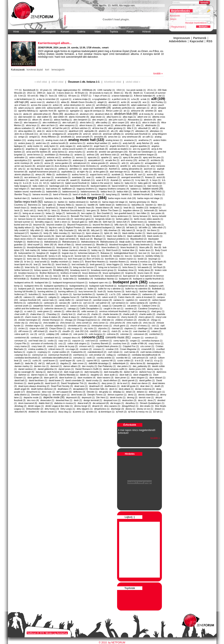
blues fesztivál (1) (129, 247)
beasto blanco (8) (104, 208)
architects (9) (157, 160)
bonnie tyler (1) (82, 256)
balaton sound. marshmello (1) (30, 192)
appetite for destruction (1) (58, 160)
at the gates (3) (101, 172)
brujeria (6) (131, 273)
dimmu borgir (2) (82, 406)
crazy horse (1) (156, 343)
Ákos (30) (58, 114)
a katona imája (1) (82, 99)
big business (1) (137, 225)
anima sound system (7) (74, 149)
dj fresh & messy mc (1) (140, 412)
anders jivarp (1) (26, 143)
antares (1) (80, 155)
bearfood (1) (52, 208)
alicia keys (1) (33, 125)
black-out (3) (86, 239)
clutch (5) (116, 331)
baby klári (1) (159, 183)
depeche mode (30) (54, 397)
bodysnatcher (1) (27, 253)
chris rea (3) (149, 323)
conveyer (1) (21, 341)
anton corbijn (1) (37, 157)
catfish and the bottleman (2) (29, 308)
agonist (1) (63, 111)
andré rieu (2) (43, 143)
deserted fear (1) (64, 400)
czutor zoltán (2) (125, 360)
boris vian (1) (34, 259)
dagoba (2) (66, 363)
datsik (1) (84, 375)
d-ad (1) (149, 360)
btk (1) (65, 276)
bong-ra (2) (68, 256)
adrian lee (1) (71, 108)
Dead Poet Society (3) (62, 386)
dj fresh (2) (121, 412)
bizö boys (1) (78, 233)
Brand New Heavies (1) (97, 262)
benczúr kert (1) (38, 216)
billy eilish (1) (37, 230)
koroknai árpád (35, 70)
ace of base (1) (22, 105)
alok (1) (41, 131)
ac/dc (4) (125, 102)
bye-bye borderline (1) (84, 294)
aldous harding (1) (63, 120)
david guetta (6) (36, 383)
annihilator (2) (52, 155)
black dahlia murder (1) (134, 233)
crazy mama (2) (22, 346)
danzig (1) (41, 372)
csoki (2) (91, 358)
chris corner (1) (101, 323)
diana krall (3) (84, 403)
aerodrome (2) (86, 108)
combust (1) (36, 338)
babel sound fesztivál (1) (77, 183)
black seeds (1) (155, 236)
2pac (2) (51, 93)
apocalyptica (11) (23, 160)
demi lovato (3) (79, 395)
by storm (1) (66, 294)
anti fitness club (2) (110, 155)
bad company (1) (138, 186)
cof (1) (42, 334)
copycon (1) (78, 341)
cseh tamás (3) (131, 352)
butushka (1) (35, 294)
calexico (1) (29, 297)
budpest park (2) (26, 289)
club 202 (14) (82, 331)
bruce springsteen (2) (113, 273)
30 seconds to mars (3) (101, 93)
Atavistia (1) (137, 172)
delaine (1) (142, 392)
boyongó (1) (154, 259)
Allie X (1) (132, 128)
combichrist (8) (22, 338)
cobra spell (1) (22, 334)
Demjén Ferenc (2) (97, 395)
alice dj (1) (136, 122)
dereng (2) (132, 397)
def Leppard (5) (64, 392)
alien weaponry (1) (69, 125)
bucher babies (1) (79, 276)
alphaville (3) (91, 131)
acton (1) (90, 105)
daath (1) (19, 363)
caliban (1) (42, 297)
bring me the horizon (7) (85, 267)
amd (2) (87, 134)
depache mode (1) (33, 397)
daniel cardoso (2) (27, 369)
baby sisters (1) (40, 186)
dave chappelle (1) (143, 375)
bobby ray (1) (98, 250)
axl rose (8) (63, 180)
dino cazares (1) (112, 406)
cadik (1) (162, 294)
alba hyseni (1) (114, 117)
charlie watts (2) (147, 314)
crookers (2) (86, 349)
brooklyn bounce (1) (28, 273)
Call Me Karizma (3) (91, 297)
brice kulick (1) (64, 267)
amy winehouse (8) (132, 137)
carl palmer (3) (103, 303)
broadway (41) (61, 270)
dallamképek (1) (121, 363)
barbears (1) (50, 202)
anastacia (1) (131, 140)
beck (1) (19, 210)
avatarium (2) (113, 177)
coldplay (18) (53, 334)
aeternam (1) (143, 108)
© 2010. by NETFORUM (112, 643)
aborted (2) (114, 102)
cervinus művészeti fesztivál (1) (115, 311)
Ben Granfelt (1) (105, 213)
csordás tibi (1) (123, 358)
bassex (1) (81, 205)
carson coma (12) (79, 306)
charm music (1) (33, 317)
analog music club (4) (56, 140)
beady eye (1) (38, 208)
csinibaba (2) (124, 355)
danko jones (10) (137, 369)
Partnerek (200, 38)
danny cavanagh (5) (24, 372)
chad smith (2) (22, 314)
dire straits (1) (147, 406)
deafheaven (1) (112, 386)
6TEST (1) (86, 96)
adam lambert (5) (121, 105)
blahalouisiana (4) (90, 242)
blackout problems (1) (118, 239)
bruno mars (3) (145, 273)
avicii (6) (161, 177)
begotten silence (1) (133, 210)
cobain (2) (156, 331)
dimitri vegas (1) (36, 406)
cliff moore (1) (25, 331)
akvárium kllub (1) (104, 114)
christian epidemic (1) (56, 326)
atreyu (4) (40, 174)
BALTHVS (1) (158, 192)
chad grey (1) (158, 311)
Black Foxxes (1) (23, 236)
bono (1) (95, 256)
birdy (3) (48, 233)
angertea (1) (32, 149)
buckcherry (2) (96, 276)
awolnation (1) (21, 180)
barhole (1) (95, 202)
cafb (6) (18, 297)
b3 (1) (46, 183)
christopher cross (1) (102, 326)
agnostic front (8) (48, 111)
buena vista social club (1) (49, 289)
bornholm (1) (111, 259)
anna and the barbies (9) (38, 152)
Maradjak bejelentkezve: (199, 23)
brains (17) (78, 262)
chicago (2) (70, 320)
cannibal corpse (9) (102, 300)
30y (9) (128, 93)
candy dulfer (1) (66, 300)
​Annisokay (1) (66, 155)
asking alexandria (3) (132, 169)
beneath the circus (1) (58, 216)
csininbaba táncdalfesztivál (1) (57, 358)
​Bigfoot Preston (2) (75, 227)
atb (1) (148, 172)
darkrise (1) (24, 375)
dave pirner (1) (122, 378)
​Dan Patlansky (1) (107, 366)
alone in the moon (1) (57, 131)
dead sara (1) (81, 386)
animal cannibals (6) (98, 149)
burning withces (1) (68, 291)
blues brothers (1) (110, 247)
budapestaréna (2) (79, 286)
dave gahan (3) (35, 378)
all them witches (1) (81, 128)
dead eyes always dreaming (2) (34, 386)
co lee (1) (127, 331)
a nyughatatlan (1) (101, 99)
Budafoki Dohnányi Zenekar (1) (46, 279)
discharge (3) (117, 409)
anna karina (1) (60, 152)
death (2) (159, 386)
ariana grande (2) (100, 163)
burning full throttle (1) (25, 291)
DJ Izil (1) (158, 412)
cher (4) (102, 317)
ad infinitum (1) (104, 105)
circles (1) (23, 328)
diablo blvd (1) (46, 403)
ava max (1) (48, 177)
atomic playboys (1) (24, 174)
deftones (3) (79, 392)
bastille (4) (93, 205)
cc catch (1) (30, 311)
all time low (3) (99, 128)
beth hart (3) (109, 222)
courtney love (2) (121, 343)
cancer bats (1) (50, 300)
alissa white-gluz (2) (125, 125)
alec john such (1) (117, 120)
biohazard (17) (22, 233)
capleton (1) (132, 300)
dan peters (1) (124, 366)
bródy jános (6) (146, 270)
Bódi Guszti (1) (114, 250)
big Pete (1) (42, 227)
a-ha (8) (135, 99)
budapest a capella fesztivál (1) (149, 279)
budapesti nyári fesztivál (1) (103, 286)
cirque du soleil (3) (39, 328)
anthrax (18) (93, 155)
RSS (209, 41)
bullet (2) (92, 289)
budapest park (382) (130, 282)
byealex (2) (102, 294)
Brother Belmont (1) (49, 273)
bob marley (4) (33, 250)
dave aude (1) (111, 375)
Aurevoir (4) (131, 174)
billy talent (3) (128, 230)
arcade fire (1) (112, 160)
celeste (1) (59, 311)
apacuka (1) (94, 157)
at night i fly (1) (84, 172)
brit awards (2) (145, 267)
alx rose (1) (45, 134)
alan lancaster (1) (27, 117)
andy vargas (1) (68, 146)
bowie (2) (142, 259)
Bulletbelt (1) (158, 289)
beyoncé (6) (39, 225)
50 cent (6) (33, 96)
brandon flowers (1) (119, 262)
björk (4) (108, 233)
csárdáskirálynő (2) (97, 352)
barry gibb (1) (49, 205)
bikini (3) (121, 227)
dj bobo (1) (92, 412)
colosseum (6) (141, 334)
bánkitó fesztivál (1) (143, 194)
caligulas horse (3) (70, 297)
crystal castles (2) (61, 352)
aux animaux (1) (32, 177)
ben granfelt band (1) (125, 213)
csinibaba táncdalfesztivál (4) (146, 355)
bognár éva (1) (69, 253)
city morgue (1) (75, 328)
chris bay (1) (36, 323)
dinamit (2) (98, 406)
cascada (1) (95, 306)
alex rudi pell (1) (70, 122)
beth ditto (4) (95, 222)
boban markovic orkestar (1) (76, 250)
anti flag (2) (126, 155)
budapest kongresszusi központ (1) (70, 282)
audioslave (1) (63, 174)
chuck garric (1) (121, 326)
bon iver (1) (144, 253)
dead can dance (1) (141, 383)
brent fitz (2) (48, 264)
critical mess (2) (56, 349)
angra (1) (56, 149)
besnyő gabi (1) (80, 222)
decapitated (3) (80, 389)
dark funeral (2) (55, 372)
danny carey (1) (155, 369)
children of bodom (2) (126, 320)
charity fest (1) (69, 314)
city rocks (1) (90, 328)
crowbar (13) (112, 349)
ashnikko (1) (76, 169)
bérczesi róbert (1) (46, 219)
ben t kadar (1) (22, 216)
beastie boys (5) (86, 208)
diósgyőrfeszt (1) (130, 406)
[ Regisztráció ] (178, 27)
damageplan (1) (155, 363)
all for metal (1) (43, 128)
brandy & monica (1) (141, 262)
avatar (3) (100, 177)
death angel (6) (22, 389)
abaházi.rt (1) (53, 102)
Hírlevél (147, 32)
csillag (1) (111, 355)
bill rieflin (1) (145, 227)
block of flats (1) (66, 245)
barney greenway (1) (140, 202)
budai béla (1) (70, 279)
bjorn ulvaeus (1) (94, 233)
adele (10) (41, 108)
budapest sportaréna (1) (56, 286)
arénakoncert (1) (82, 163)
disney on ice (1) (145, 409)
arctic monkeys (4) (24, 163)
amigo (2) (23, 137)
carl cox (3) (89, 303)
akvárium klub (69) (126, 114)
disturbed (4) (21, 412)
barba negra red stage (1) (150, 198)
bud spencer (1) (131, 276)
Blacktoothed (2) (138, 239)
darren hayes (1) (39, 375)
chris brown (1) (68, 323)
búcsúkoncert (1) (113, 276)
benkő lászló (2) (101, 216)
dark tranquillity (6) (113, 372)
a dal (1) (161, 96)
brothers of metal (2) (71, 273)
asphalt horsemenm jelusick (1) (44, 172)
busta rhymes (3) (116, 291)
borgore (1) (20, 259)
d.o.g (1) (159, 360)
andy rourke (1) (35, 146)
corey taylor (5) (121, 341)
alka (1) (140, 125)
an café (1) (148, 137)
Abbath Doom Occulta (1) (83, 102)
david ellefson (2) (112, 380)
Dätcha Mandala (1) (69, 375)
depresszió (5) (73, 397)
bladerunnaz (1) (35, 242)
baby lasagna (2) (23, 186)
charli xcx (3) (83, 314)
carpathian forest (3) (43, 306)
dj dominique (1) (106, 412)
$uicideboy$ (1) (31, 90)
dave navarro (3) (105, 378)
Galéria (81, 32)
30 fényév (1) (81, 93)
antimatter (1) (21, 157)
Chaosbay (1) (53, 314)
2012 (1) (31, 93)
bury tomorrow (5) (87, 291)
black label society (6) (43, 236)
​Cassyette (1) (119, 306)
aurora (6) (152, 174)
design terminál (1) (93, 400)
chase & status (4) (51, 317)
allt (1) (155, 128)
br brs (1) (29, 262)
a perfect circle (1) (121, 99)
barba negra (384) (91, 198)
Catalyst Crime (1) (151, 306)
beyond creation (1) (56, 225)
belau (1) (50, 213)
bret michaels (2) (80, 264)
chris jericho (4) (117, 323)
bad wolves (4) (53, 189)
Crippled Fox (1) (131, 346)
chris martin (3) (134, 323)
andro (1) (117, 143)
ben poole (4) (158, 213)
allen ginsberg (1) (117, 128)
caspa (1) (107, 306)
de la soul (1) (124, 383)
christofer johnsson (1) (79, 326)
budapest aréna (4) (24, 282)
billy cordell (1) (22, 230)
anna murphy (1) (77, 152)
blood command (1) (85, 245)
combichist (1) (156, 334)
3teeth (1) (138, 93)
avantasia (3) (78, 177)
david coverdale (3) (75, 380)
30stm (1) (119, 93)
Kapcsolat (197, 41)
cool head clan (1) (37, 341)
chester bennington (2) (30, 320)
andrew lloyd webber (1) (99, 143)
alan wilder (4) (60, 117)
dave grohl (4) (51, 378)
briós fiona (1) (129, 267)
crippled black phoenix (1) (108, 346)
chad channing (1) (141, 311)
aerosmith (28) (103, 108)
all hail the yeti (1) (61, 128)
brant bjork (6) (159, 262)
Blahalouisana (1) (71, 242)
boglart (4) (55, 253)
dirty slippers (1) (85, 409)
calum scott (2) (109, 297)
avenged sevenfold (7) (132, 177)
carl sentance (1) (120, 303)
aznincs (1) (128, 180)
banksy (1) (160, 194)
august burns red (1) (100, 174)
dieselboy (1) (132, 403)
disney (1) (130, 409)
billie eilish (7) (159, 227)
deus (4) (142, 400)
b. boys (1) (155, 180)
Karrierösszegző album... (55, 43)
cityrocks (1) (104, 328)
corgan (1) (135, 341)
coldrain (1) (66, 334)
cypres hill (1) (93, 360)
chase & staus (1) (71, 317)
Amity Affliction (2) (51, 137)
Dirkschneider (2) (35, 409)
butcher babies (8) (149, 291)
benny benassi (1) (142, 216)
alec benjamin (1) (82, 120)
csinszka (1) (79, 358)
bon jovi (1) (157, 253)
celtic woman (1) (89, 311)
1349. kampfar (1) (106, 90)
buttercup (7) (21, 294)
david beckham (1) (38, 380)
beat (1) (118, 208)
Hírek (16, 32)
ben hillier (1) (143, 213)
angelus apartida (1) (140, 146)
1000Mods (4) (89, 90)
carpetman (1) (62, 306)
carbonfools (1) (35, 303)
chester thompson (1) (53, 320)
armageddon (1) (153, 163)
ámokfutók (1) (68, 137)
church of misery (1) (140, 326)
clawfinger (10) (145, 328)
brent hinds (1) (63, 264)
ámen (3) (97, 134)
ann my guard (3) (141, 149)
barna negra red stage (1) (115, 202)
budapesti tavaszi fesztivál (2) (133, 286)
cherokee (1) (113, 317)
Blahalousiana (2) (109, 242)
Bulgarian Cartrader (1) (75, 289)
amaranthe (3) (75, 134)
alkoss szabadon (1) (24, 128)
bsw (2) (57, 276)
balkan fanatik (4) (142, 192)
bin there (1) (153, 230)
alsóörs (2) (104, 131)
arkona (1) (115, 163)
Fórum (130, 32)
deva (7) (152, 400)
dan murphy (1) (89, 366)
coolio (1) (52, 341)
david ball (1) (21, 380)
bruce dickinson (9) (92, 273)
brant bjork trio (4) (23, 264)
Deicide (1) (92, 392)
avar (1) (90, 177)
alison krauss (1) (88, 125)
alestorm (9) (150, 120)
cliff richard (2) (40, 331)
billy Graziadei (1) (68, 230)
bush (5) (102, 291)
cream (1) (52, 346)
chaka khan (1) (38, 314)
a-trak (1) (145, 99)
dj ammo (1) (79, 412)
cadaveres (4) (149, 294)
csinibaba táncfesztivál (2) (27, 358)
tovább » (158, 74)
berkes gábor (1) (124, 219)
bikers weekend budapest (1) (100, 227)
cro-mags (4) (72, 349)
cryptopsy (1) (44, 352)
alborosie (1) (25, 120)
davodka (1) (94, 383)
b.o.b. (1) (37, 183)
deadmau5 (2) (96, 386)
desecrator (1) (47, 400)
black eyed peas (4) (156, 233)
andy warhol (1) (85, 146)
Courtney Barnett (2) (101, 343)
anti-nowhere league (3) (145, 155)
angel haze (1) (101, 146)
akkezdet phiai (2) (42, 114)
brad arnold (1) (42, 262)
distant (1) (160, 409)
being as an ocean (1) (33, 213)
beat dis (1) (129, 208)
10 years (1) (46, 90)
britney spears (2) (43, 270)
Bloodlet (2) (102, 245)
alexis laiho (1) (87, 122)
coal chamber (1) (141, 331)
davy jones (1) (109, 383)
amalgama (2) (59, 134)
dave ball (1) (126, 375)
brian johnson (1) (133, 264)
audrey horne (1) (80, 174)
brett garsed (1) (98, 264)
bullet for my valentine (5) (138, 289)
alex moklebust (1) (52, 122)
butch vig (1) (132, 291)
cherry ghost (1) (146, 317)
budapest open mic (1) (100, 282)
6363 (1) (63, 96)
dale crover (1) (80, 363)
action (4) (57, 105)
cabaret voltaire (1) (131, 294)
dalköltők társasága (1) (100, 363)
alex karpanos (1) (32, 122)
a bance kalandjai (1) (122, 96)
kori (47, 70)
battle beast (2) (107, 205)
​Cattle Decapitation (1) (91, 308)
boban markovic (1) (51, 250)
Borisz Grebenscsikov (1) (54, 259)
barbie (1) (63, 202)
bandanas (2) (98, 194)
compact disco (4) (71, 338)
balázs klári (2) (124, 192)
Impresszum (182, 38)
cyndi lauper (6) (67, 360)
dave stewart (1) (158, 378)
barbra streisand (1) (79, 202)
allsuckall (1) (144, 128)
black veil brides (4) (69, 239)
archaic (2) (144, 160)
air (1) (127, 111)
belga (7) (61, 213)
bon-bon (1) (20, 256)
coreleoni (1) (106, 341)
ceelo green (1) (45, 311)
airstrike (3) (151, 111)
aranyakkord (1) (96, 160)
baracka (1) (69, 198)
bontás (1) (119, 256)
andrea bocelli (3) (60, 143)
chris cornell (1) (84, 323)
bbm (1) (162, 205)
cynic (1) (81, 360)
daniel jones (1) (66, 369)
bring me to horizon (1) (110, 267)
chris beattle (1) (51, 323)
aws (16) (34, 180)
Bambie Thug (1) (23, 194)
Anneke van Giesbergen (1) (143, 152)
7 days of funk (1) (102, 96)
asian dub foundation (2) (95, 169)
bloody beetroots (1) (143, 245)
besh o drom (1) (63, 222)
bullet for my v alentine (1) (111, 289)
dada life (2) (31, 363)
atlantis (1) (158, 172)
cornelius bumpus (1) (152, 341)
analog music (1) (36, 140)
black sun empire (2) (48, 239)
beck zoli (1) (30, 210)
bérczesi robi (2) (65, 219)
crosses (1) (99, 349)
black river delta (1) (116, 236)
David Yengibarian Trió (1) (74, 383)
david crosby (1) (94, 380)
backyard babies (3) (100, 186)
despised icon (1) (112, 400)
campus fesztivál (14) (30, 300)
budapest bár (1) (43, 282)
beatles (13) (142, 208)
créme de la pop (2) (68, 346)
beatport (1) (155, 208)
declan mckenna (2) (145, 389)
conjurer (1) (138, 338)
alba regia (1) (129, 117)
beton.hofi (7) (123, 222)
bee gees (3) (93, 210)
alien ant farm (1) (50, 125)
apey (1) (117, 157)
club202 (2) (95, 331)
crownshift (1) (148, 349)
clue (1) (106, 331)
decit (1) (113, 389)
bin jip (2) (141, 230)
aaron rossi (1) (38, 102)
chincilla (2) (144, 320)
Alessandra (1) (135, 120)
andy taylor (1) (51, 146)
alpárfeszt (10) (76, 131)
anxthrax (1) (69, 157)
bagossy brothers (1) (87, 189)
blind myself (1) (35, 245)
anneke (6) (92, 152)
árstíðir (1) (125, 166)
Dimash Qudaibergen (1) (152, 403)
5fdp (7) (44, 96)
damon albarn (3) (72, 366)
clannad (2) (117, 328)
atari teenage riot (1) (120, 172)
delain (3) (131, 392)
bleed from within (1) (146, 242)
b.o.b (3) (27, 183)
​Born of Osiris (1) (95, 259)
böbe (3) (19, 262)
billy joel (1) (97, 230)
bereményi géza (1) (84, 219)
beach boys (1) (22, 208)
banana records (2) (42, 194)
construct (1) (151, 338)
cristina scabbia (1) (37, 349)
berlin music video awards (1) (149, 219)
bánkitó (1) (127, 194)
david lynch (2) (52, 383)
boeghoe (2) (43, 253)
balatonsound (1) (71, 192)
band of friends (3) (62, 194)
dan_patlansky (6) (142, 366)
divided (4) (34, 412)
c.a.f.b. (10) (115, 294)
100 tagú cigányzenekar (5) (67, 90)
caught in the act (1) (114, 308)
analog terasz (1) (114, 140)
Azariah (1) (116, 180)
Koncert (65, 32)
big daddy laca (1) (155, 225)
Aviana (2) (150, 177)
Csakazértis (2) (78, 352)
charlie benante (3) (112, 314)
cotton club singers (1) (78, 343)
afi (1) (154, 108)
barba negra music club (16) (122, 198)
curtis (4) (37, 360)
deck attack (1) (126, 389)
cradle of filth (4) (139, 343)
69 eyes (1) (74, 96)
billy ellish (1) (51, 230)
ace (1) (146, 102)
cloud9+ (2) (68, 331)
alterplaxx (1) (156, 131)
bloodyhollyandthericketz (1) (41, 247)
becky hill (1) (44, 210)
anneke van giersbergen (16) (113, 152)
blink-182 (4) (51, 245)
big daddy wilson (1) (24, 227)
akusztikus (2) (71, 114)
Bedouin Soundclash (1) (73, 210)
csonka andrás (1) (106, 358)
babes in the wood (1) (102, 183)
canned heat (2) (84, 300)
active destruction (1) (74, 105)
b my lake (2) (142, 180)
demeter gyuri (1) (61, 395)
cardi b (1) (77, 303)
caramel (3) (145, 300)
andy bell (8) (129, 143)
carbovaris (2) (51, 303)
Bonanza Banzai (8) (37, 256)
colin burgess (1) (97, 334)
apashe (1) (107, 157)
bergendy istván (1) (105, 219)
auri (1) (142, 174)
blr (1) (76, 247)
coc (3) (34, 334)
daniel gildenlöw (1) (47, 369)
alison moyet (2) (105, 125)
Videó (98, 32)
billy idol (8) (84, 230)
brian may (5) (149, 264)
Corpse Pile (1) (22, 343)
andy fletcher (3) (145, 143)
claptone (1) (130, 328)
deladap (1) (119, 392)
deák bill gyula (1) (130, 386)
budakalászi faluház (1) (106, 279)
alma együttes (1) (27, 131)
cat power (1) (134, 306)
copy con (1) (65, 341)
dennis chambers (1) (148, 395)
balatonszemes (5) (90, 192)
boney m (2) (55, 256)
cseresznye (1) (39, 355)
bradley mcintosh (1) (61, 262)
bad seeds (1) (38, 189)
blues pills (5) (146, 247)
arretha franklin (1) (110, 166)
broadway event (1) (80, 270)
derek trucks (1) (118, 397)
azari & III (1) (103, 180)
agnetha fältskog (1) (28, 111)
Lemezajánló (49, 32)
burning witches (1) (47, 291)
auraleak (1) (118, 174)
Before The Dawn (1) (111, 210)
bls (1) (84, 247)
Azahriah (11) (88, 180)
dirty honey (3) (52, 409)
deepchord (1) (33, 392)
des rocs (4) (33, 400)
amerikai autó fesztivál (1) (138, 134)
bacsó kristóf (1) (120, 186)
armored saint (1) (45, 166)
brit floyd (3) (159, 267)
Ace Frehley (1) (159, 102)
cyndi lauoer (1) (51, 360)
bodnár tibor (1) (130, 250)
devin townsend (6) (28, 403)
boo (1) (128, 256)
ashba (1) (63, 169)
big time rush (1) (57, 227)
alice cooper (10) (121, 122)
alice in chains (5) (151, 122)
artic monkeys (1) (141, 166)
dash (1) (53, 375)
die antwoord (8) (101, 403)
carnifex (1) (155, 303)
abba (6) (65, 102)
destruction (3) (129, 400)
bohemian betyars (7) (89, 253)
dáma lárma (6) (138, 363)
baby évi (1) (131, 183)
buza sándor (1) (50, 294)
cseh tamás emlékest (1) (153, 352)
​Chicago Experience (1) (88, 320)
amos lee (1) (114, 137)
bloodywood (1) (64, 247)
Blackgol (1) (100, 239)
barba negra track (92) (29, 202)
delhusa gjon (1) (157, 392)
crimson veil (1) (87, 346)
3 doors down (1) (65, 93)
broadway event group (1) (104, 270)
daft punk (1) (53, 363)
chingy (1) (156, 320)
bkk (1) (117, 233)
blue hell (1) (94, 247)
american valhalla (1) (113, 134)
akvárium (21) (87, 114)
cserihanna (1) (80, 355)
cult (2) (153, 358)
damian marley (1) (24, 366)
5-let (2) (22, 96)
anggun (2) (45, 149)
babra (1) (119, 183)
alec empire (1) (99, 120)
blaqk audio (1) (127, 242)
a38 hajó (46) (22, 102)
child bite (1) (108, 320)
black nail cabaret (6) (66, 236)
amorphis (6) (100, 137)
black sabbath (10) (137, 236)
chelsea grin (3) (89, 317)
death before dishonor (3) (44, 389)
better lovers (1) (139, 222)
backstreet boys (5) (80, 186)
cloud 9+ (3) (55, 331)
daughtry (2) (97, 375)
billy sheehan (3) (112, 230)
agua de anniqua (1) (94, 111)
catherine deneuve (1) (55, 308)
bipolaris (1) (36, 233)
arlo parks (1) (137, 163)
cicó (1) (155, 326)
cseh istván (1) (115, 352)
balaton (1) (136, 189)
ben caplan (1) (88, 213)
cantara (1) (119, 300)
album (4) (37, 120)
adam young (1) (26, 108)
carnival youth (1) (23, 306)
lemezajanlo (58, 70)
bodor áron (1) (146, 250)
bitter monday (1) (62, 233)
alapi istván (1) (98, 117)
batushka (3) (138, 205)
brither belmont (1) (24, 270)
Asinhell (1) (114, 169)
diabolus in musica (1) (65, 403)
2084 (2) (41, 93)
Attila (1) (51, 174)
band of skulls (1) (81, 194)
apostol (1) (38, 160)
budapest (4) (125, 279)
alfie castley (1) (103, 122)
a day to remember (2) (48, 99)
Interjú (32, 32)
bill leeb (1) (132, 227)
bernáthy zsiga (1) (44, 222)
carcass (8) (65, 303)
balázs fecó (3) (108, 192)
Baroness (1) (34, 205)
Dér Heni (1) (102, 397)
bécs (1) (56, 210)
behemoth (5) (151, 210)
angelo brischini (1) (119, 146)
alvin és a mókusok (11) (26, 134)
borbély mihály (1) (154, 256)
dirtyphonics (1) (102, 409)
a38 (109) (158, 99)
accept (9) (136, 102)
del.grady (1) (105, 392)
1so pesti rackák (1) (136, 90)
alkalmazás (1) (152, 125)
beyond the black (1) (103, 225)
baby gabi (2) (145, 183)
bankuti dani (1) (22, 198)
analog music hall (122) (86, 140)
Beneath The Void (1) (81, 216)
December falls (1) (99, 389)
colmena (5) (113, 334)
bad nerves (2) (155, 186)
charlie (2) (96, 314)
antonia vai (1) (54, 157)
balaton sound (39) (153, 189)
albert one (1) (144, 117)
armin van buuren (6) (25, 166)
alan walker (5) (44, 117)
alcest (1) (48, 120)
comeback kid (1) (53, 338)
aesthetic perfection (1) (124, 108)
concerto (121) (93, 337)
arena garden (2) (63, 163)
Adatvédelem (178, 41)
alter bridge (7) (127, 131)
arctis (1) (39, 163)
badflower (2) (69, 189)
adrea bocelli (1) (55, 108)
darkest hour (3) (147, 372)
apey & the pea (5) (132, 157)
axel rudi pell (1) (48, 180)
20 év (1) (152, 90)
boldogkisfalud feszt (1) (126, 253)
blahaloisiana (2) (53, 242)
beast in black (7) (68, 208)
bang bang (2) (113, 194)
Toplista (114, 32)
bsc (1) (49, 276)
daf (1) (42, 363)
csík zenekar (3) (97, 355)
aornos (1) (81, 157)
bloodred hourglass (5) (121, 245)
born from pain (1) (77, 259)
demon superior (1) (117, 395)
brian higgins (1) (115, 264)
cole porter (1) (80, 334)
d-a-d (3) (139, 360)
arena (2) (49, 163)
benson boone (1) (27, 219)
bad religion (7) (22, 189)
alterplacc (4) (142, 131)
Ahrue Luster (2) (114, 111)
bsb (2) (40, 276)
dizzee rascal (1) (49, 412)
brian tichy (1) (32, 267)
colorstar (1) (126, 334)
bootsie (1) (139, 256)
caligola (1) (54, 297)
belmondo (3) (73, 213)
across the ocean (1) (41, 105)
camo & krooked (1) (146, 297)
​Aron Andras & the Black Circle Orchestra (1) (77, 166)
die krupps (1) (117, 403)
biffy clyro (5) (121, 225)
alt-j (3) (114, 131)
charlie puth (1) (130, 314)
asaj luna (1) (51, 169)
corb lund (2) (92, 341)
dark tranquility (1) (93, 372)
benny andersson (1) (121, 216)
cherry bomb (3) (129, 317)
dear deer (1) (147, 386)
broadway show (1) (127, 270)
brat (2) (37, 264)
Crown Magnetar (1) (130, 349)
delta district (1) (22, 395)
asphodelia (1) (68, 172)
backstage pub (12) (59, 186)
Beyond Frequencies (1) (79, 225)
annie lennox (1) (35, 155)
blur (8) (158, 247)
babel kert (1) (57, 183)
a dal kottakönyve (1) (25, 99)
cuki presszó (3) (140, 358)
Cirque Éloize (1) (58, 328)
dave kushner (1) (68, 378)
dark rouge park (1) (74, 372)
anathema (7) (145, 140)
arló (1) (125, 163)
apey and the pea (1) (153, 157)
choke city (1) (21, 323)
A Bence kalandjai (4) (145, 96)
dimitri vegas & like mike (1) (59, 406)
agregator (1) (77, 111)
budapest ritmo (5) (33, 286)
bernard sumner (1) (24, 222)
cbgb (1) (19, 311)
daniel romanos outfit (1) (115, 369)
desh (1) (78, 400)
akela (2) (28, 114)
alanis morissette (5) (79, 117)
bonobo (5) (106, 256)
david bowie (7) (56, 380)
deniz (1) (132, 395)
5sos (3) (53, 96)
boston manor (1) (128, 259)
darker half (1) (131, 372)
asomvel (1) (150, 169)
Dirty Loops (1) (68, 409)
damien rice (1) (41, 366)
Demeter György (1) (41, 395)
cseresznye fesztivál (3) (60, 355)
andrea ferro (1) (77, 143)
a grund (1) (66, 99)
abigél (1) (102, 102)
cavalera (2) (131, 308)
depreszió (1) (88, 397)
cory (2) (62, 343)
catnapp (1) (73, 308)
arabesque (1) (80, 160)
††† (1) (18, 90)
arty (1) (22, 169)
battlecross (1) (123, 205)
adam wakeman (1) (141, 105)
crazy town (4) (39, 346)
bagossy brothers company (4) (114, 189)
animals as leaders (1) (120, 149)
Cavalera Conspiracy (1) (150, 308)
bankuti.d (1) (38, 198)
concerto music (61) (118, 337)
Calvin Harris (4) (126, 297)
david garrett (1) (130, 380)
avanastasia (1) (63, 177)
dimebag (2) (20, 406)
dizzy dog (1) (65, 412)
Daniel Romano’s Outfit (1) (88, 369)
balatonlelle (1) (54, 192)
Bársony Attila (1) (66, 205)
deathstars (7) (65, 389)
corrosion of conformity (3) (44, 343)
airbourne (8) (137, 111)
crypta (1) (31, 352)
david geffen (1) (147, 380)
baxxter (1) (151, 205)
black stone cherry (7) (25, 239)
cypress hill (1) (109, 360)
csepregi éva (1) (23, 355)
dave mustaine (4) (87, 378)
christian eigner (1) (34, 326)
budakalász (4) (86, 279)
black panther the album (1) (92, 236)
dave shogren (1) (139, 378)
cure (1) (27, 360)
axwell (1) (75, 180)
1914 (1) (121, 90)
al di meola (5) (146, 114)
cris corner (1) (147, 346)
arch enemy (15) (129, 160)
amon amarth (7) (84, 137)
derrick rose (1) (146, 397)
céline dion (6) (73, 311)
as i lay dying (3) (35, 169)
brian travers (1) (48, 267)
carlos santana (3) (139, 303)
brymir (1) (30, 276)
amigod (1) (35, 137)
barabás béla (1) (54, 198)
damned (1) (56, 366)
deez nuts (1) (48, 392)
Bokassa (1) (107, 253)
